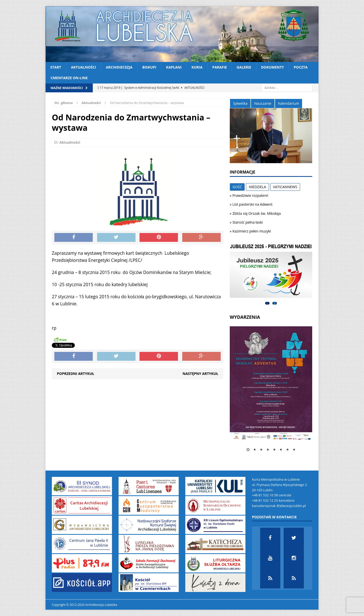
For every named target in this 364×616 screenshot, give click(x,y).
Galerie (244, 67)
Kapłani (174, 67)
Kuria (197, 67)
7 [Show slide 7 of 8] (287, 450)
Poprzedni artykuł (75, 374)
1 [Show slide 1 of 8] (248, 450)
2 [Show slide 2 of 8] (255, 450)
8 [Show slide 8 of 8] (294, 450)
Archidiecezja (119, 67)
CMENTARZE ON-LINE (69, 78)
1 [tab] (267, 303)
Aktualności (84, 67)
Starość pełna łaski (247, 222)
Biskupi (149, 67)
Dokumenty (273, 67)
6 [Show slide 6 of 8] (281, 450)
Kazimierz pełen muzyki (252, 231)
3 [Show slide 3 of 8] (261, 450)
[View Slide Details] (271, 271)
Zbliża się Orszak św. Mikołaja (256, 213)
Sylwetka (240, 103)
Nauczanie (263, 103)
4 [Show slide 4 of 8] (268, 450)
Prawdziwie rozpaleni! (250, 195)
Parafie (220, 67)
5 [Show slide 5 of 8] (274, 450)
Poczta (301, 67)
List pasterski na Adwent (252, 204)
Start (56, 67)
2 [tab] (275, 303)
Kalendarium (289, 103)
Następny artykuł (200, 374)
